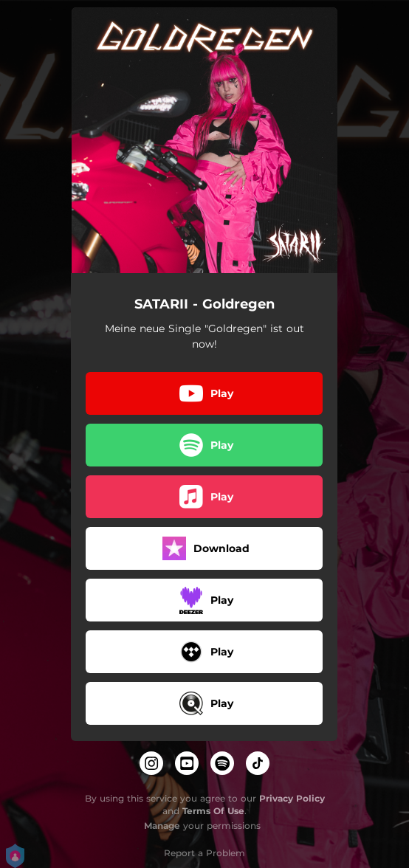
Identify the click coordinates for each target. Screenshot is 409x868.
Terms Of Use (213, 811)
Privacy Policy (292, 798)
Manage (162, 826)
